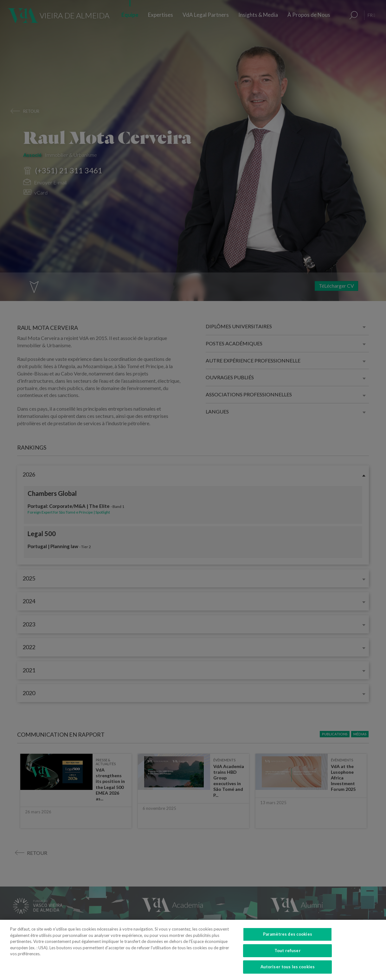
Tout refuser (288, 957)
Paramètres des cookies (288, 941)
